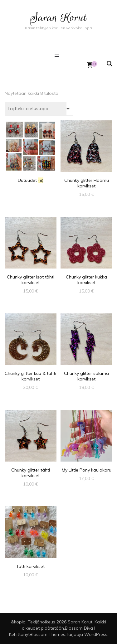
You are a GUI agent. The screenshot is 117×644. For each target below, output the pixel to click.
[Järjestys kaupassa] (39, 109)
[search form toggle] (110, 64)
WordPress (96, 634)
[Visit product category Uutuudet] (31, 152)
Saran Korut (58, 18)
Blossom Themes (47, 634)
